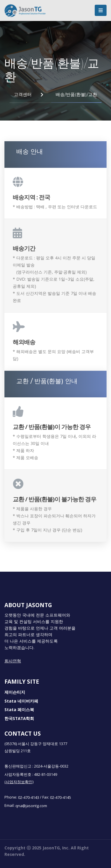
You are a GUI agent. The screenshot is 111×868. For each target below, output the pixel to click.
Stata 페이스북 (19, 710)
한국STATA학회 (19, 719)
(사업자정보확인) (19, 782)
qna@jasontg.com (31, 806)
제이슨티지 (15, 693)
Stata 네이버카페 (21, 701)
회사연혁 (13, 661)
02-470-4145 (61, 797)
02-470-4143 (29, 797)
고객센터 (23, 94)
